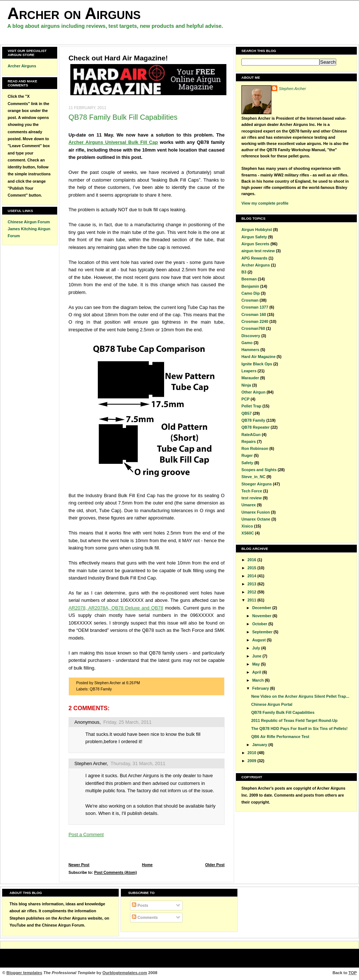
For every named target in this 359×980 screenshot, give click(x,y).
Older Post (215, 865)
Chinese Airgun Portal (272, 704)
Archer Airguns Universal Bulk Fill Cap (113, 142)
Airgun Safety (254, 237)
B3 (244, 272)
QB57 (247, 413)
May (256, 664)
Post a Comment (86, 834)
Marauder (250, 378)
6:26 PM (133, 683)
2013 (253, 584)
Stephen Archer (90, 763)
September (263, 632)
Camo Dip (251, 293)
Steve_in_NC (253, 477)
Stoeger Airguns (257, 484)
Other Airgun (253, 392)
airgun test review (258, 251)
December (262, 608)
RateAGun (251, 435)
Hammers (250, 350)
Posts (140, 905)
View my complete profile (265, 203)
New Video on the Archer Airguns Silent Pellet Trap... (300, 696)
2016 (253, 560)
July (256, 648)
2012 (253, 592)
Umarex (249, 505)
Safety (247, 463)
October (260, 624)
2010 (253, 753)
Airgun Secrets (255, 244)
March (258, 680)
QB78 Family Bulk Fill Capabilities (123, 117)
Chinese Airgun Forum (29, 222)
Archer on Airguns (74, 13)
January (260, 745)
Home (147, 865)
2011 (253, 600)
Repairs (249, 441)
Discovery (251, 336)
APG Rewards (254, 258)
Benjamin (250, 286)
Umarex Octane (256, 519)
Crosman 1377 (255, 307)
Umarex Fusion (256, 512)
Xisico (247, 526)
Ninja (246, 385)
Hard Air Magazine (258, 357)
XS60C (248, 533)
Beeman (249, 279)
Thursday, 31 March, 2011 (138, 763)
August (259, 640)
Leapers (249, 371)
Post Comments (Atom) (116, 873)
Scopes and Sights (259, 470)
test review (251, 498)
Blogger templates (25, 973)
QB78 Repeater (256, 427)
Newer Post (79, 865)
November (262, 616)
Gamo (247, 343)
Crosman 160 (254, 314)
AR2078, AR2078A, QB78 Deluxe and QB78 (116, 608)
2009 (253, 761)
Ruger (247, 455)
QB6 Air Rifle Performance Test (280, 737)
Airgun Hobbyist (257, 230)
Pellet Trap (251, 406)
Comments (145, 917)
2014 (253, 576)
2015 (253, 568)
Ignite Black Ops (257, 364)
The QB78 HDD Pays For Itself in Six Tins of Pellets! (299, 729)
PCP (245, 399)
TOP (353, 973)
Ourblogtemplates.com (125, 973)
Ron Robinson (255, 448)
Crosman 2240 (255, 321)
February (261, 688)
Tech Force (252, 491)
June (257, 656)
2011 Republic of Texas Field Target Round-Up (294, 720)
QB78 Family (101, 689)
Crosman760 (253, 328)
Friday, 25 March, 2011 (127, 722)
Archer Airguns (22, 66)
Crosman (250, 300)
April (257, 672)
